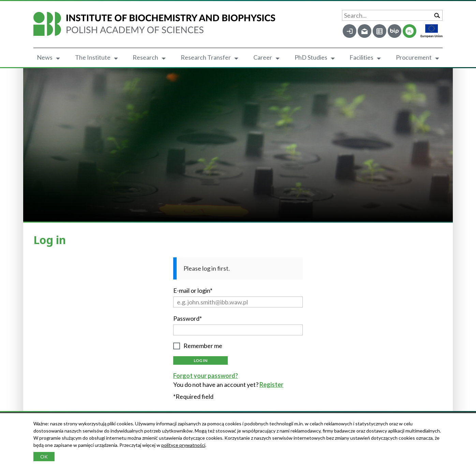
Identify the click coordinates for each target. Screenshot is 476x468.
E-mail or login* (193, 290)
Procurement (414, 57)
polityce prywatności (183, 445)
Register (271, 384)
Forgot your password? (206, 376)
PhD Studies (311, 57)
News (45, 57)
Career (263, 57)
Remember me (203, 346)
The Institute (93, 57)
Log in (200, 360)
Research (145, 57)
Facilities (361, 57)
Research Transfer (206, 57)
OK (44, 457)
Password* (188, 318)
